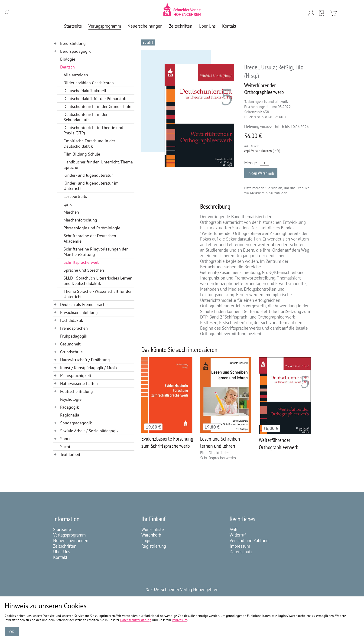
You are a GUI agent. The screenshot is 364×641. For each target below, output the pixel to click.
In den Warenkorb (261, 173)
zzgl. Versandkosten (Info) (262, 151)
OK (12, 632)
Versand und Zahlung (249, 540)
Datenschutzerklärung (136, 620)
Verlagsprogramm (69, 535)
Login (146, 540)
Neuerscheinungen (71, 540)
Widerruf (238, 535)
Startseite (62, 529)
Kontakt (60, 557)
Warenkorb (151, 535)
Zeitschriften (65, 546)
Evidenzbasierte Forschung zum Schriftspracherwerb (167, 442)
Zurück (149, 42)
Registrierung (154, 546)
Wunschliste (153, 529)
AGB (234, 529)
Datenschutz (241, 552)
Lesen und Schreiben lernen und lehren (220, 442)
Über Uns (62, 552)
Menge (251, 163)
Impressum (240, 546)
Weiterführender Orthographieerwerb (279, 444)
